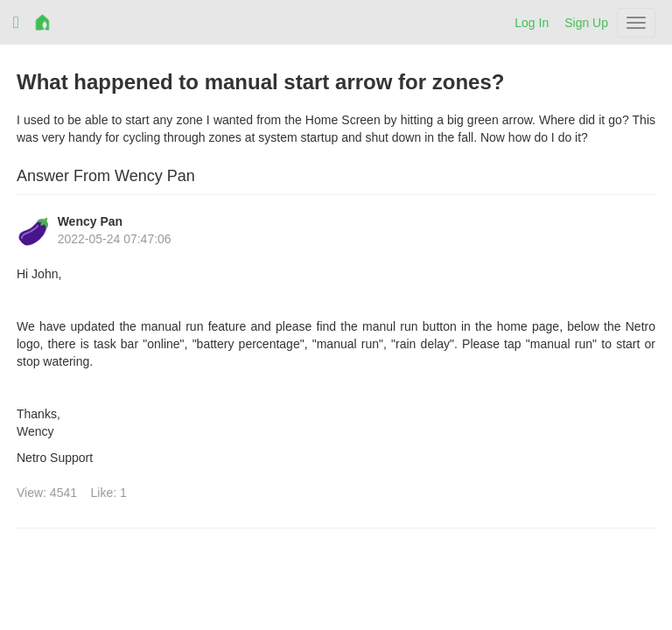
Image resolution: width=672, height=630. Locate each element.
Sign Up (586, 23)
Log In (532, 23)
